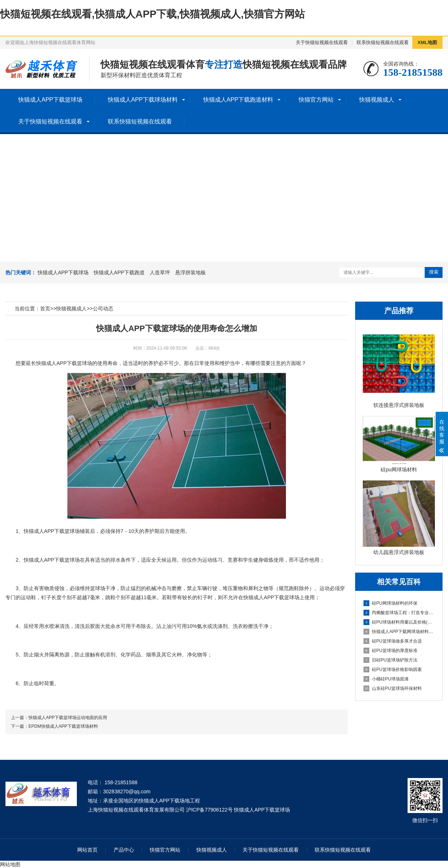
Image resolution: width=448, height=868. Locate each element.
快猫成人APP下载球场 (63, 272)
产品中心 (124, 850)
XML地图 (427, 42)
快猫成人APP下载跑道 (119, 272)
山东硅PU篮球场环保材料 (393, 688)
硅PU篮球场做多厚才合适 (393, 641)
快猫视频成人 (377, 100)
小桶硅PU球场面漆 (386, 679)
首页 (45, 309)
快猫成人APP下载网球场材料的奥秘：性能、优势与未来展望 (399, 632)
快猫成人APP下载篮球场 (50, 100)
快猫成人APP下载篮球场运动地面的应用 (68, 718)
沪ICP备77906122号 (209, 810)
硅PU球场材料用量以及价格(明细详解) (399, 622)
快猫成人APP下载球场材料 (143, 100)
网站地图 (10, 864)
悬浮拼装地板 (190, 272)
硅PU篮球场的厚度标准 (390, 651)
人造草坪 (160, 272)
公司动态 (103, 309)
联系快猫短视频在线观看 (383, 42)
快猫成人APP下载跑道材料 (238, 100)
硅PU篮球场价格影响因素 (393, 669)
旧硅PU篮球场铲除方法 (390, 660)
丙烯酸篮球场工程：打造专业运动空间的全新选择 (399, 613)
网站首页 (87, 850)
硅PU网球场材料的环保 (390, 603)
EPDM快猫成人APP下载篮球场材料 (63, 726)
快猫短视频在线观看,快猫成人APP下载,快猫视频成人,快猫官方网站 (152, 14)
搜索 (434, 272)
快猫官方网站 (316, 100)
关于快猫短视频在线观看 (322, 42)
